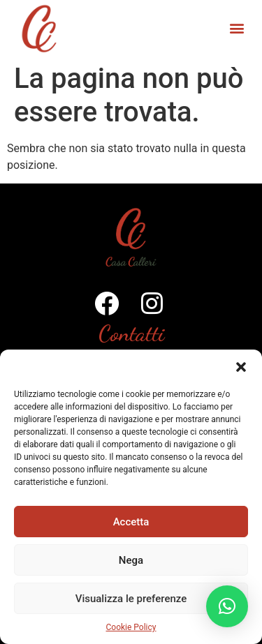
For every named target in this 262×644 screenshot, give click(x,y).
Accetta (131, 522)
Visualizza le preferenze (131, 599)
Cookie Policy (131, 627)
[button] (241, 367)
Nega (131, 560)
